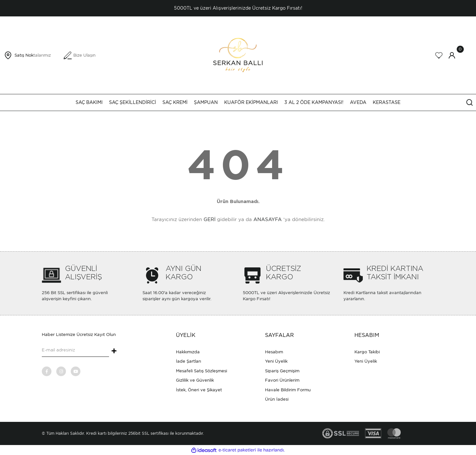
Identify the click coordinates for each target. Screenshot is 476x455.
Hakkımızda (188, 352)
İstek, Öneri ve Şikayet (199, 390)
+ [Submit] (114, 351)
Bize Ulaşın (84, 55)
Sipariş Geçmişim (282, 371)
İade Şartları (188, 361)
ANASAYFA (268, 219)
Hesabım (274, 352)
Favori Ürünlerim (282, 380)
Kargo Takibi (367, 352)
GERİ (210, 219)
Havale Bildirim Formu (288, 390)
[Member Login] (452, 55)
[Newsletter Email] (75, 350)
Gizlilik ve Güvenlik (195, 380)
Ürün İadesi (277, 399)
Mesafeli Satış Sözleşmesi (201, 371)
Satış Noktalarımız (33, 55)
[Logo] (238, 55)
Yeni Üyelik (276, 361)
